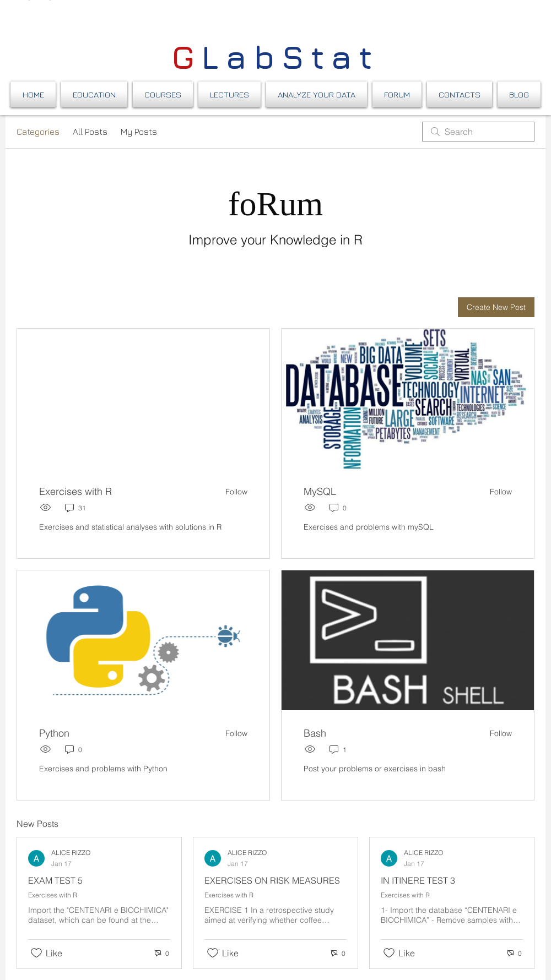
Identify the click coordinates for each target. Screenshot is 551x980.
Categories (38, 132)
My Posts (139, 132)
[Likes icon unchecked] (36, 953)
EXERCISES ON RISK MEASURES (272, 880)
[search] (478, 132)
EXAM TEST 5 (55, 880)
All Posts (90, 132)
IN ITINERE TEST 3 (418, 880)
